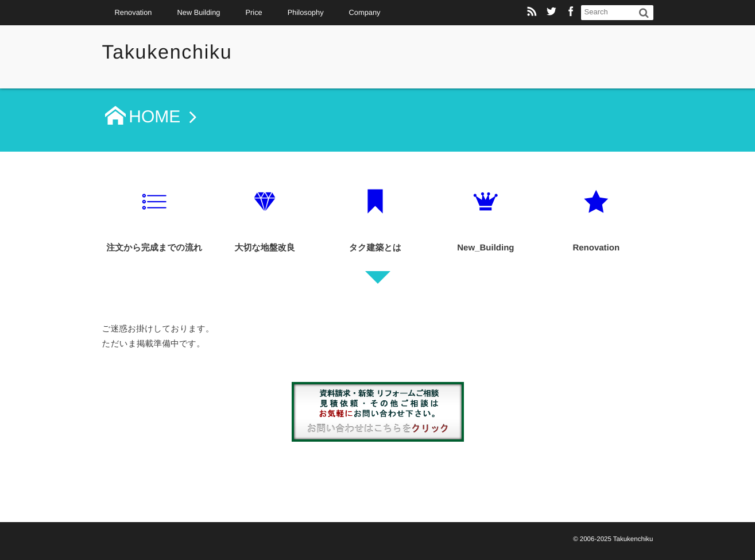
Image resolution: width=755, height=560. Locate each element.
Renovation (133, 12)
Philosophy (306, 12)
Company (365, 12)
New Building (198, 12)
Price (253, 12)
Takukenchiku (167, 52)
